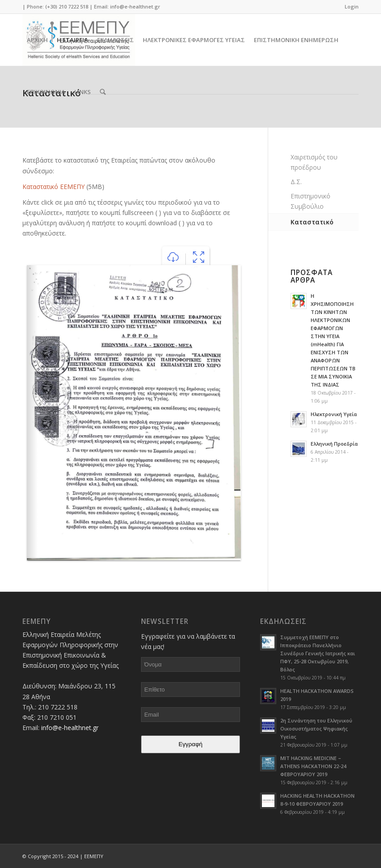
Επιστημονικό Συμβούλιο (310, 201)
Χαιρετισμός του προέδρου (314, 162)
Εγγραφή (191, 744)
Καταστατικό (312, 222)
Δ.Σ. (296, 182)
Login (352, 6)
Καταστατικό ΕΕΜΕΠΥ (54, 187)
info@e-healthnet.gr (135, 6)
